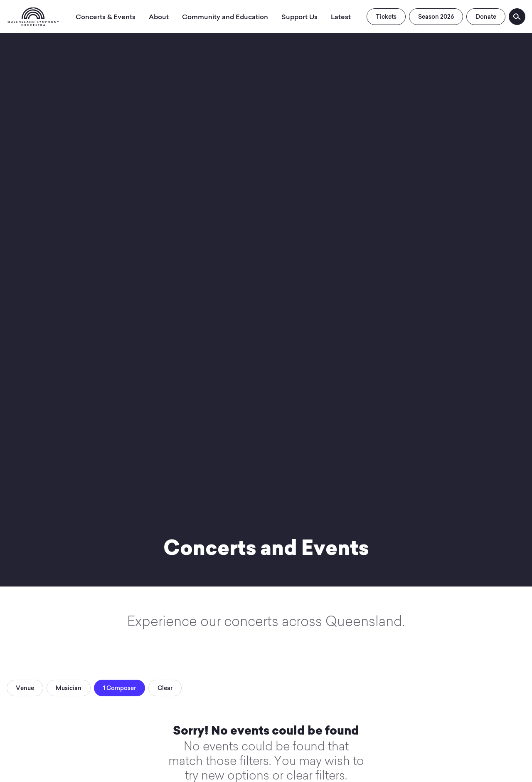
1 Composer (119, 688)
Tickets (386, 17)
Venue (25, 688)
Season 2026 (436, 17)
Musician (69, 688)
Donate (486, 17)
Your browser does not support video (266, 293)
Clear (165, 688)
